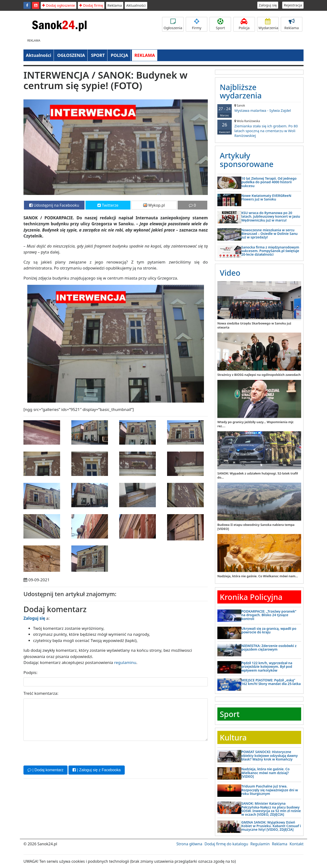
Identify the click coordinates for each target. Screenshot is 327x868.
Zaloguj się (268, 5)
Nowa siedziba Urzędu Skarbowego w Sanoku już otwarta (254, 325)
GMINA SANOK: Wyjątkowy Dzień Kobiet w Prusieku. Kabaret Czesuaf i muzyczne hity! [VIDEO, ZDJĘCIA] (271, 826)
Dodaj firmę (91, 5)
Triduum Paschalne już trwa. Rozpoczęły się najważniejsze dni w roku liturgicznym (270, 790)
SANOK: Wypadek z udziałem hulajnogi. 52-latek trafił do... (258, 475)
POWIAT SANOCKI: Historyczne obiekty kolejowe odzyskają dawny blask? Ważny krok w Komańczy (270, 755)
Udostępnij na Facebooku (54, 205)
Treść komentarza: (41, 693)
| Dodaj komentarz (45, 770)
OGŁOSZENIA (71, 55)
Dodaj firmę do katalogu (226, 844)
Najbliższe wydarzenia (241, 91)
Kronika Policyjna (251, 597)
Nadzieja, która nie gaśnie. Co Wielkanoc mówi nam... (258, 576)
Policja (244, 24)
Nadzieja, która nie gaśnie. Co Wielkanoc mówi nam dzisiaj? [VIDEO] (265, 773)
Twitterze (108, 205)
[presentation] (60, 753)
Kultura (233, 737)
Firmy (197, 24)
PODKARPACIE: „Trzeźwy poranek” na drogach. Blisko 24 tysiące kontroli (269, 615)
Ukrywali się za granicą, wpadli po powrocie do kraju (269, 630)
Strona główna (189, 844)
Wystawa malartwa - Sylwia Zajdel (259, 108)
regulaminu (125, 662)
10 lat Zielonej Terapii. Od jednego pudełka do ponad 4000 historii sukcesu (269, 182)
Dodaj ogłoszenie (59, 5)
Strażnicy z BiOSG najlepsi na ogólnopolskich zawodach (259, 375)
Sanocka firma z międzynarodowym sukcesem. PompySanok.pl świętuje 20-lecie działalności (270, 251)
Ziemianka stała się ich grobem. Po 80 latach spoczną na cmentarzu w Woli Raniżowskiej (259, 128)
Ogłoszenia (173, 24)
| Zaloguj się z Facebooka (96, 770)
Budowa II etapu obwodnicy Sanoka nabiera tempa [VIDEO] (256, 527)
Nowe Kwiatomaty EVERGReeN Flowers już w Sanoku (266, 197)
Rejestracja (293, 5)
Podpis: (31, 672)
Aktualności (136, 5)
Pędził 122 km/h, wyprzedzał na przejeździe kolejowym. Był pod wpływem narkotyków (267, 667)
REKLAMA (145, 55)
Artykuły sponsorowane (247, 160)
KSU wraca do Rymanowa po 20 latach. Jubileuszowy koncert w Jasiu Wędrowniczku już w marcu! (271, 216)
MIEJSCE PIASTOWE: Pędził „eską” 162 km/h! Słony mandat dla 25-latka (271, 682)
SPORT (98, 55)
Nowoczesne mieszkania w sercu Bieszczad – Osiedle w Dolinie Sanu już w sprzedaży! (269, 234)
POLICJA (119, 55)
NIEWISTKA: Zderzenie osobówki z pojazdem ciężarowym (269, 647)
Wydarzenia (268, 24)
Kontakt (296, 844)
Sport (220, 24)
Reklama (115, 5)
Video (230, 273)
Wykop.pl (154, 205)
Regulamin (260, 844)
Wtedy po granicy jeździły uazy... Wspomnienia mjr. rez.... (256, 424)
